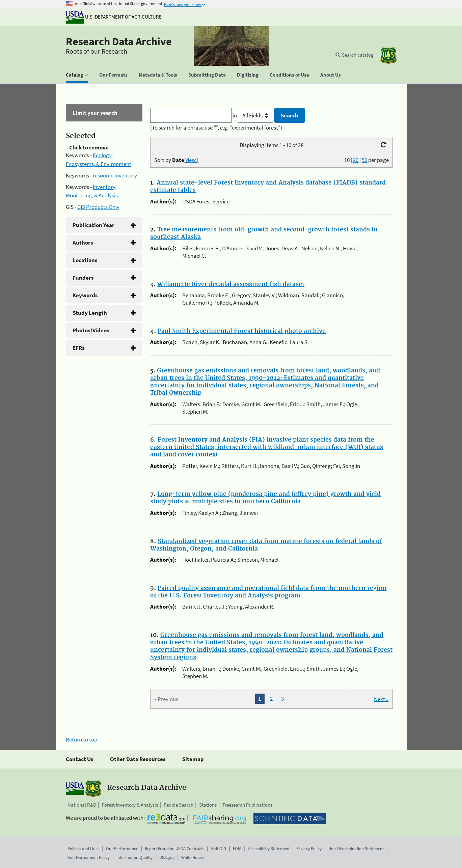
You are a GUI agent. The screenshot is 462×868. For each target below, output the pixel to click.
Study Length (90, 313)
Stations (208, 805)
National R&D (82, 805)
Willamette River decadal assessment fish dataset (231, 284)
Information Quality (134, 857)
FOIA (237, 849)
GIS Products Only (98, 207)
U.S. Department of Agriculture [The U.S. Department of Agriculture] (114, 17)
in (253, 115)
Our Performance (122, 849)
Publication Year (93, 225)
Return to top (81, 739)
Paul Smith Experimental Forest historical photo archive (242, 331)
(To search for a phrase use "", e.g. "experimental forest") (216, 128)
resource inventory (115, 175)
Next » (381, 699)
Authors (83, 243)
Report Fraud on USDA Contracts (174, 849)
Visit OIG (219, 849)
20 (356, 160)
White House (192, 857)
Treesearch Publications (247, 805)
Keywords (85, 295)
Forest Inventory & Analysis (130, 805)
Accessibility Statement (269, 849)
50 (364, 160)
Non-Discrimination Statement (356, 849)
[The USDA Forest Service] (388, 55)
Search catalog (358, 55)
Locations (85, 260)
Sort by (176, 160)
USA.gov (167, 857)
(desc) (191, 160)
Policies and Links (83, 849)
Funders (83, 278)
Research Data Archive (119, 41)
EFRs (79, 348)
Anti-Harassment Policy (89, 857)
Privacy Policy (309, 849)
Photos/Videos (91, 330)
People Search (179, 805)
